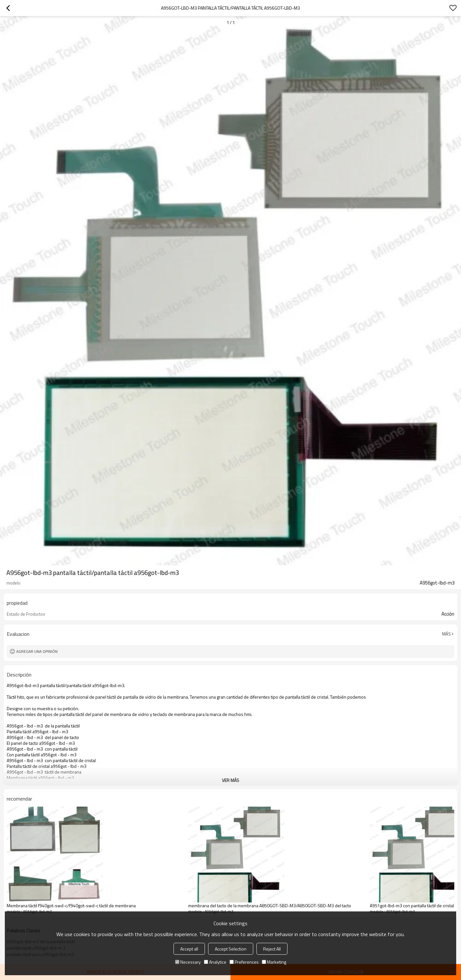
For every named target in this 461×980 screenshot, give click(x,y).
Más (446, 634)
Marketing (274, 962)
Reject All (272, 949)
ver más (230, 780)
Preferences (244, 962)
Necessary (188, 962)
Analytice (215, 962)
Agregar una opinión (37, 651)
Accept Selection (231, 949)
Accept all (189, 949)
